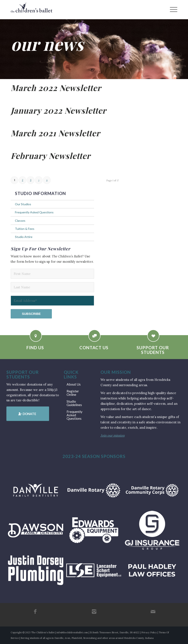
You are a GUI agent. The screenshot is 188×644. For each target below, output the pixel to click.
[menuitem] (171, 10)
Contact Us (94, 348)
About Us (74, 384)
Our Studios (23, 204)
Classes (20, 221)
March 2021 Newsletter (55, 133)
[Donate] (28, 414)
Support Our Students (153, 350)
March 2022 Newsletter (56, 88)
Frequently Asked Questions (34, 212)
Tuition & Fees (25, 229)
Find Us (35, 348)
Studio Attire (24, 237)
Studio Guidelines (74, 403)
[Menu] (171, 10)
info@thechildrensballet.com (72, 632)
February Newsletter (51, 156)
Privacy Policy (149, 632)
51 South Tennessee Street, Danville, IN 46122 (115, 632)
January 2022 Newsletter (58, 110)
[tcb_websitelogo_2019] (32, 10)
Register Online (73, 393)
